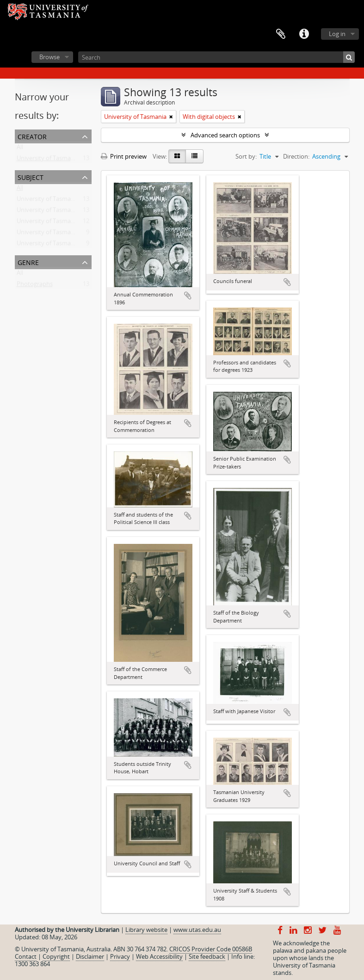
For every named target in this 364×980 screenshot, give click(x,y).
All (20, 149)
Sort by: (246, 156)
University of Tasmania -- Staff (58, 234)
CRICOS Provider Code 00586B (211, 949)
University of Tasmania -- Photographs (69, 212)
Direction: (296, 156)
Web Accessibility (159, 956)
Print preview (124, 156)
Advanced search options (225, 135)
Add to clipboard (188, 296)
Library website (146, 930)
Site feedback (207, 956)
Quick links (304, 34)
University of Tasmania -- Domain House (72, 223)
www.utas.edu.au (197, 930)
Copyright (56, 956)
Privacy (120, 956)
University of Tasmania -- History (61, 201)
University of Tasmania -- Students (64, 245)
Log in (337, 34)
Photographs (35, 286)
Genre (28, 262)
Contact (26, 956)
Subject (31, 176)
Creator (32, 136)
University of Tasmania (48, 160)
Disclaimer (90, 956)
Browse (49, 57)
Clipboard (281, 34)
